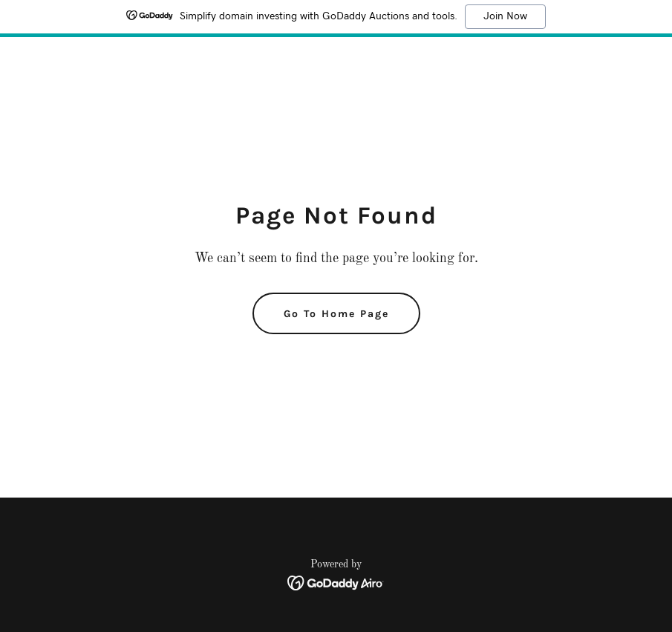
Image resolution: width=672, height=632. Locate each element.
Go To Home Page (336, 314)
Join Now (505, 16)
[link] (336, 583)
